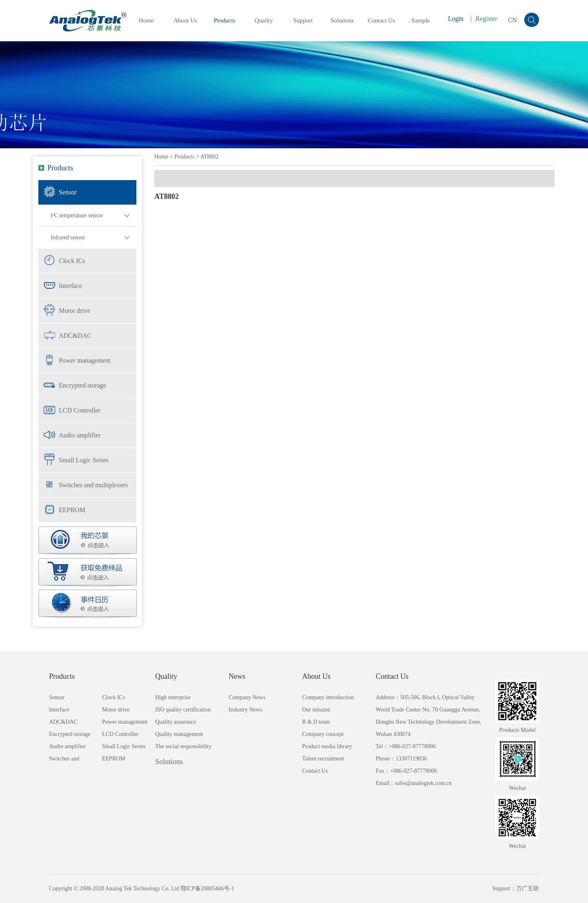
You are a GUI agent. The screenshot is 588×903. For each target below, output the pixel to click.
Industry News (245, 710)
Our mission (316, 710)
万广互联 (528, 889)
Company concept (323, 734)
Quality (264, 20)
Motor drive (75, 311)
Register (487, 19)
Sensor (68, 192)
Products (225, 20)
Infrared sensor (68, 237)
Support (303, 20)
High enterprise (173, 697)
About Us (185, 20)
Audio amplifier (80, 435)
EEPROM (72, 510)
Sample (421, 20)
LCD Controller (80, 410)
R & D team (316, 722)
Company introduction (328, 697)
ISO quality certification (183, 710)
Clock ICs (72, 261)
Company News (247, 697)
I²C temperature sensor (77, 215)
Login (456, 19)
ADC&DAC (75, 336)
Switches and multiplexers (93, 485)
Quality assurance (176, 722)
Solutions (342, 20)
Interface (70, 286)
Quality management (179, 734)
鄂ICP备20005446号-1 (207, 889)
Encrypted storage (82, 385)
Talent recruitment (323, 759)
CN (512, 20)
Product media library (327, 746)
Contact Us (381, 20)
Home (146, 20)
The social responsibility (183, 746)
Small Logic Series (84, 460)
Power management (85, 360)
